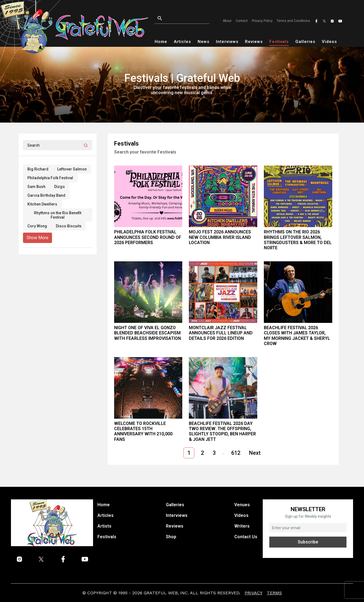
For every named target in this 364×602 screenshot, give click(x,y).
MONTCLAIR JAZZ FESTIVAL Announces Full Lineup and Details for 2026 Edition (221, 333)
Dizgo (60, 187)
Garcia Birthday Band (46, 195)
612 (236, 453)
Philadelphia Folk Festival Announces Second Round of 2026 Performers (148, 237)
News (203, 42)
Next (255, 453)
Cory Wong (37, 226)
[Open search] (184, 18)
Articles (182, 42)
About (227, 21)
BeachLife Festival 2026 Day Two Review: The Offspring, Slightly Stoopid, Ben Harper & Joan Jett (222, 431)
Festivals (279, 42)
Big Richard (38, 169)
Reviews (254, 42)
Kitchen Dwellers (42, 204)
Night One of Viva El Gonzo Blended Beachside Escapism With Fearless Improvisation (148, 333)
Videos (329, 42)
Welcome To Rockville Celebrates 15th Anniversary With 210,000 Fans (143, 431)
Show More (37, 238)
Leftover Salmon (72, 169)
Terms (274, 593)
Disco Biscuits (69, 226)
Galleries (305, 42)
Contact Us (246, 537)
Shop (171, 537)
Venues (242, 505)
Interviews (227, 42)
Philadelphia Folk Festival (50, 178)
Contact (242, 21)
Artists (104, 526)
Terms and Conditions (293, 21)
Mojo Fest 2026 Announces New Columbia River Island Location (220, 237)
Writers (242, 526)
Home (161, 42)
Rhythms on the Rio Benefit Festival (58, 215)
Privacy (254, 593)
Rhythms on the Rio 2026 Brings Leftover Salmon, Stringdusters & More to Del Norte (298, 240)
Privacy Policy (262, 21)
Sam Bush (36, 187)
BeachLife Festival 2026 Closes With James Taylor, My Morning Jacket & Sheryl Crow (297, 336)
